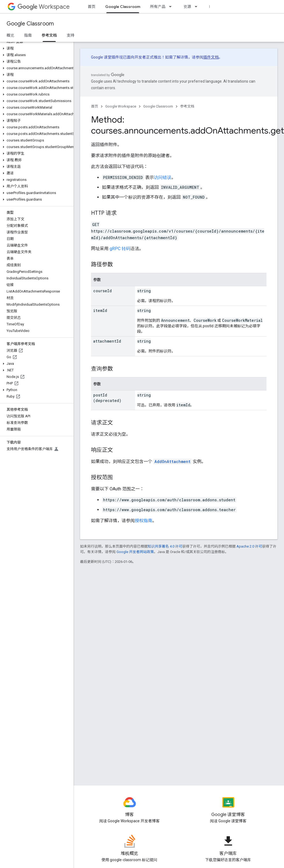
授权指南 (144, 521)
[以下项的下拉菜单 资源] (198, 7)
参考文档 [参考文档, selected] (49, 35)
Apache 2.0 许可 (249, 546)
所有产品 (158, 7)
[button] (36, 48)
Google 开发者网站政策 (135, 552)
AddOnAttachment (172, 462)
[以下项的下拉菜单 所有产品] (172, 7)
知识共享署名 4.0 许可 (165, 546)
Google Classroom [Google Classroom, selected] (123, 7)
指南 (28, 35)
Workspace (44, 7)
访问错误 (163, 177)
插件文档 (211, 57)
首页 (92, 7)
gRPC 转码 (120, 249)
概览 (10, 35)
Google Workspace (121, 106)
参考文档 (187, 106)
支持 (71, 35)
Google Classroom (30, 24)
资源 (187, 7)
